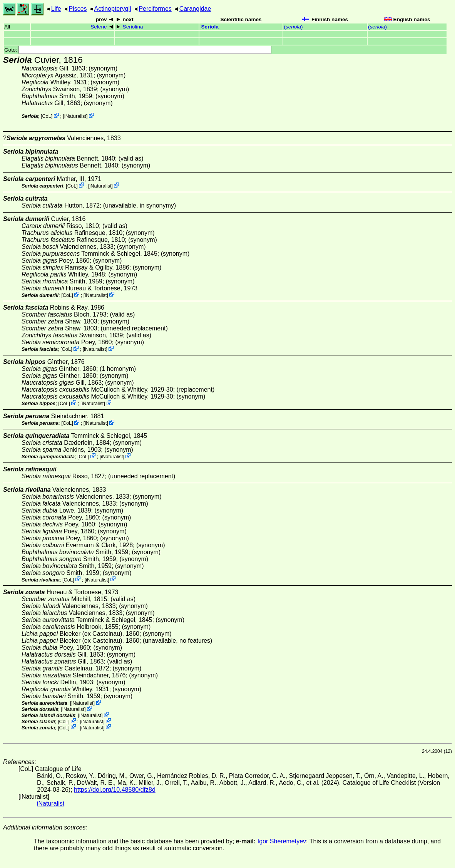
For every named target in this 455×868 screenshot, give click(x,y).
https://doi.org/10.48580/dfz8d (115, 790)
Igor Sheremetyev (282, 841)
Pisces (78, 9)
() (293, 27)
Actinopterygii (113, 9)
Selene (99, 27)
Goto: (138, 50)
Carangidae (195, 9)
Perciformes (155, 9)
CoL (46, 116)
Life (56, 9)
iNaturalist (75, 116)
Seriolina (133, 27)
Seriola (210, 27)
